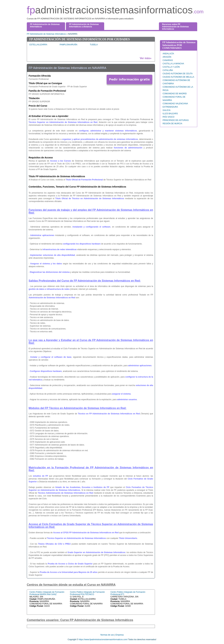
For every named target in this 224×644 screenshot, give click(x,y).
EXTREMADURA (170, 107)
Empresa (120, 635)
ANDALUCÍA (168, 54)
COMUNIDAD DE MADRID (175, 94)
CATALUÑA (168, 70)
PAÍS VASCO (168, 117)
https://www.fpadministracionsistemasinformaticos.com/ (103, 640)
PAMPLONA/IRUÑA (68, 45)
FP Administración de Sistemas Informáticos (46, 34)
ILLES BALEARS (170, 114)
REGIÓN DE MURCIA (172, 124)
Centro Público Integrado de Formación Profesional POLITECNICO (87, 593)
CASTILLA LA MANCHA (173, 64)
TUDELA (94, 45)
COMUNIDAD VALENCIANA (175, 104)
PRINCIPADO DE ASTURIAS (176, 120)
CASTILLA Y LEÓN (171, 67)
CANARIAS (168, 60)
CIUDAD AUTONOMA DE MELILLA (178, 77)
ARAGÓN (167, 57)
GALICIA (167, 110)
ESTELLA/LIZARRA (38, 45)
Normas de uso (107, 635)
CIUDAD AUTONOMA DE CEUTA (178, 74)
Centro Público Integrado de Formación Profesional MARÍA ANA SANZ (47, 593)
